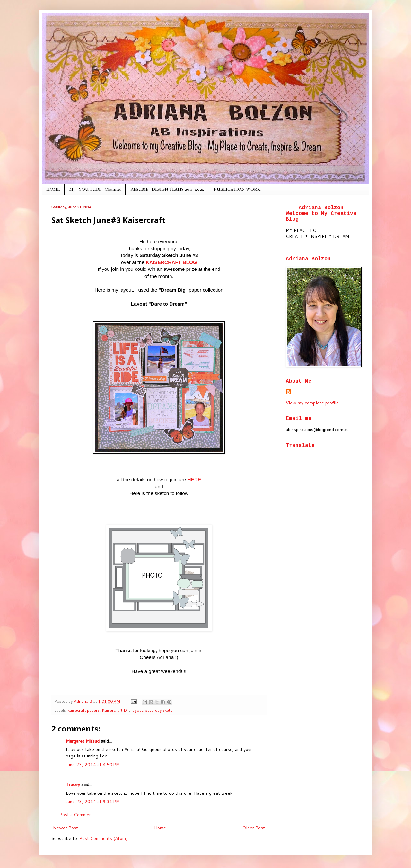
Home (160, 828)
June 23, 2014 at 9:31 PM (93, 802)
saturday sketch (160, 710)
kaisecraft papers (84, 710)
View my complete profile (312, 403)
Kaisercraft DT (115, 710)
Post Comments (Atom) (103, 838)
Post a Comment (76, 815)
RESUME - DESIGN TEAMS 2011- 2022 (167, 189)
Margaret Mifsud (83, 741)
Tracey (73, 784)
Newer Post (66, 828)
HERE (194, 479)
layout (137, 710)
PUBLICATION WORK (237, 189)
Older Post (254, 828)
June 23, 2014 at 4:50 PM (93, 765)
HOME (53, 189)
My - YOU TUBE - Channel (95, 189)
